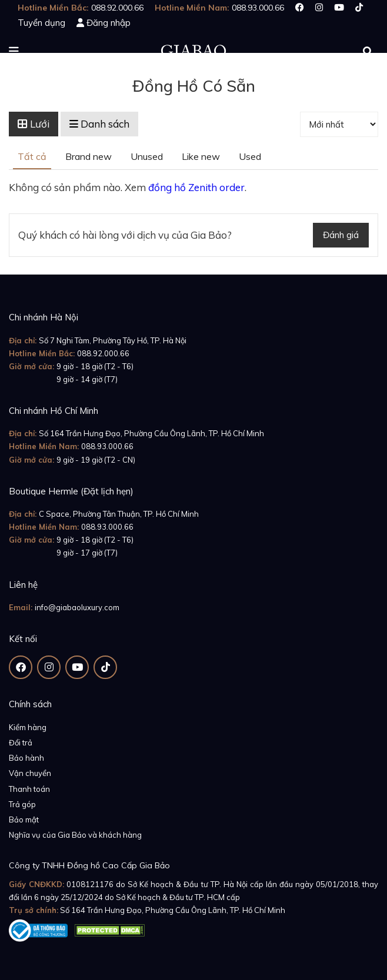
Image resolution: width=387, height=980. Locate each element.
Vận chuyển (30, 773)
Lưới (34, 124)
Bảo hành (26, 758)
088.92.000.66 (103, 353)
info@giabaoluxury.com (77, 607)
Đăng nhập (109, 23)
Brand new (89, 156)
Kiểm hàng (28, 727)
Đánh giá (341, 235)
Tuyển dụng (41, 23)
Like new (201, 156)
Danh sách (99, 124)
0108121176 (90, 884)
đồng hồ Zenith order (196, 187)
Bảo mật (24, 820)
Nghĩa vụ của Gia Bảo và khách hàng (75, 835)
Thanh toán (29, 789)
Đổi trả (21, 742)
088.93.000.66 (107, 446)
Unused (147, 156)
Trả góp (22, 804)
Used (250, 156)
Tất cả (32, 156)
